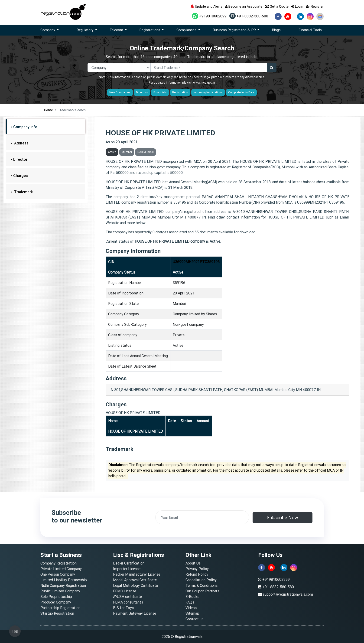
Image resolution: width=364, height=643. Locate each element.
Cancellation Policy (201, 580)
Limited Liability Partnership (64, 580)
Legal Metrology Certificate (135, 585)
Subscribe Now (282, 517)
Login (297, 6)
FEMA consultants (128, 602)
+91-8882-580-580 (249, 16)
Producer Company (56, 602)
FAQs (190, 602)
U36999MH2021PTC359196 (196, 262)
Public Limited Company (60, 591)
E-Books (192, 597)
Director (20, 159)
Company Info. (26, 127)
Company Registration (58, 563)
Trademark (23, 192)
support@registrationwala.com (288, 594)
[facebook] (278, 16)
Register (315, 6)
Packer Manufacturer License (137, 574)
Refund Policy (197, 574)
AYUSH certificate (127, 597)
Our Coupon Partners (202, 591)
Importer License (127, 569)
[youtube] (288, 16)
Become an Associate (244, 6)
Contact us (194, 619)
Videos (191, 608)
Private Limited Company (61, 569)
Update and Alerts (206, 6)
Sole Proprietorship (56, 597)
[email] (202, 517)
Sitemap (192, 613)
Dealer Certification (129, 563)
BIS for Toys (123, 608)
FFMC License (125, 591)
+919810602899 (209, 16)
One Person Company (58, 574)
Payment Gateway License (135, 613)
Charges (21, 176)
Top (15, 631)
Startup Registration (57, 613)
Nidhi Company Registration (63, 585)
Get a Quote (277, 6)
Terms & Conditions (201, 585)
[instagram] (310, 16)
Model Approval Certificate (135, 580)
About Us (193, 563)
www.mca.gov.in (204, 83)
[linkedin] (300, 16)
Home (49, 110)
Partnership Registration (60, 608)
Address (21, 143)
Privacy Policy (197, 569)
